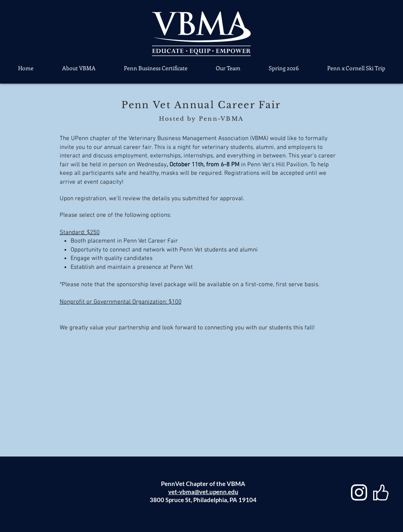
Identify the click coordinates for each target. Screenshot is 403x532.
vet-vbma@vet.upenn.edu (203, 492)
